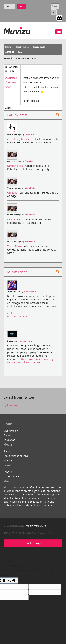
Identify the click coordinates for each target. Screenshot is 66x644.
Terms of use (11, 476)
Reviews (8, 460)
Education (9, 440)
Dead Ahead (15, 219)
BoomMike (30, 161)
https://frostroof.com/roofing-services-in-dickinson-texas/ (31, 361)
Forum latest (17, 115)
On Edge (13, 193)
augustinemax (27, 341)
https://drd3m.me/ (18, 316)
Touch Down (15, 246)
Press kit (8, 451)
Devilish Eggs (15, 166)
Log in (10, 6)
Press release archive (16, 456)
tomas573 (29, 134)
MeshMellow (11, 431)
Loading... (12, 405)
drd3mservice (30, 291)
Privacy (8, 472)
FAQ (20, 52)
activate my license (19, 139)
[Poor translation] (12, 581)
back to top (33, 543)
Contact (8, 435)
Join (22, 6)
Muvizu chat (17, 272)
